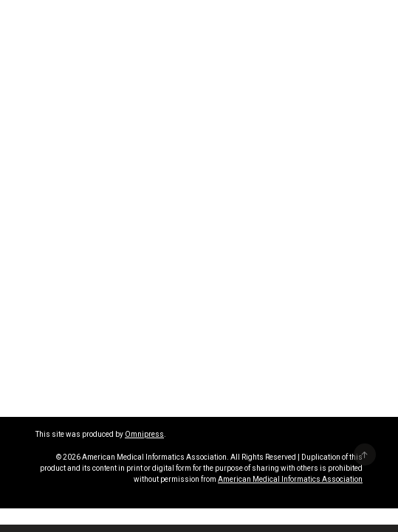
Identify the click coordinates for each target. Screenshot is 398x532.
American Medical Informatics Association (290, 479)
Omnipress (144, 434)
